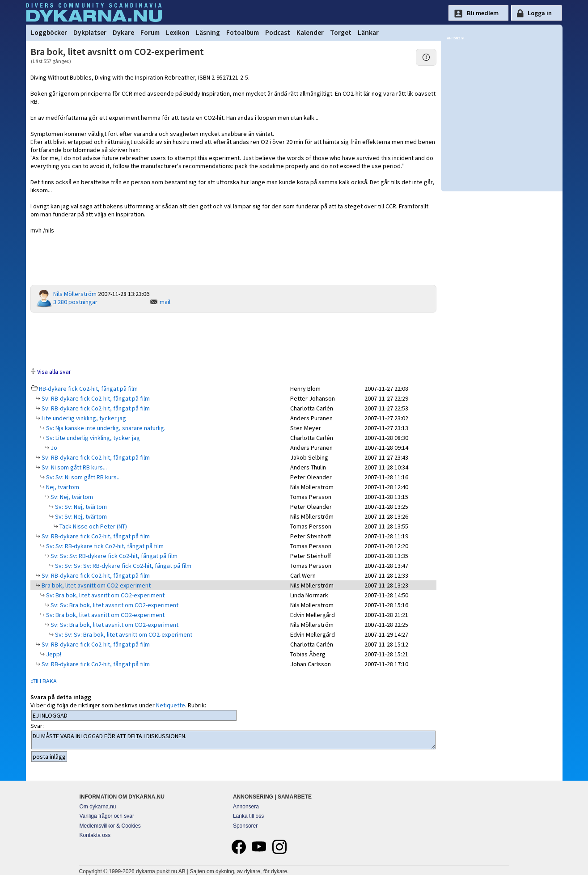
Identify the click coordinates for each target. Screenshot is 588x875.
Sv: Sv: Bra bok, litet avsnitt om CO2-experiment (114, 605)
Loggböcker (49, 32)
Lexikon (178, 32)
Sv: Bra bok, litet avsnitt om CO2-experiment (105, 595)
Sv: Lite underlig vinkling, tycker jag (92, 438)
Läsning (208, 32)
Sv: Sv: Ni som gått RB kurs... (83, 477)
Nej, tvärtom (62, 487)
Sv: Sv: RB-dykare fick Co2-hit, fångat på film (104, 546)
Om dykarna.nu (98, 807)
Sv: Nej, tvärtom (71, 497)
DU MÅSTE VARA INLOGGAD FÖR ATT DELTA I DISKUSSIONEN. (234, 740)
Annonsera (246, 807)
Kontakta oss (95, 835)
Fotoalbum (243, 32)
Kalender (310, 32)
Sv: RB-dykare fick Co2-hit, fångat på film (95, 398)
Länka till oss (248, 816)
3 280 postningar (75, 302)
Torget (341, 32)
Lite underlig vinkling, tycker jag (83, 418)
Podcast (278, 32)
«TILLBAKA (44, 681)
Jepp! (53, 654)
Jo (53, 448)
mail (165, 302)
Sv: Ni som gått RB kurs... (74, 467)
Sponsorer (245, 826)
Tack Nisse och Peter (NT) (93, 526)
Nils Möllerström (75, 294)
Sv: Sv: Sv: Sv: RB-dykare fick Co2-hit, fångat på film (123, 566)
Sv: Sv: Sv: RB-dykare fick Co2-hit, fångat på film (113, 556)
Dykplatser (90, 32)
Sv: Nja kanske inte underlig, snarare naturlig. (105, 428)
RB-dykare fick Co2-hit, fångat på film (88, 389)
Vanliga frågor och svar (107, 816)
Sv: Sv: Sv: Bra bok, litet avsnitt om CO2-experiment (123, 634)
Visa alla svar (54, 372)
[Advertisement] (233, 339)
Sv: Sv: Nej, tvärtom (80, 507)
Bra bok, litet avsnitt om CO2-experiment (95, 585)
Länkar (368, 32)
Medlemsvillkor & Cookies (110, 826)
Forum (150, 32)
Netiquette (171, 705)
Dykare (123, 32)
